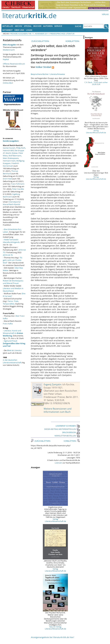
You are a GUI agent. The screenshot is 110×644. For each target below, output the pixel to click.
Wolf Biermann (15, 156)
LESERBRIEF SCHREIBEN (68, 426)
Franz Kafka (8, 324)
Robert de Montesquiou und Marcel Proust (13, 282)
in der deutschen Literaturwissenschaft (12, 361)
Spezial (28, 26)
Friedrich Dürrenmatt (11, 165)
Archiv (19, 26)
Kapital (6, 59)
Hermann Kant (9, 161)
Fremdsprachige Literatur (62, 34)
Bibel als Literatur (14, 350)
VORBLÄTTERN (73, 41)
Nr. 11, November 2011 (39, 34)
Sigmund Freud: (14, 343)
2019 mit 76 (8, 255)
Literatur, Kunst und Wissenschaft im (13, 333)
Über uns (19, 30)
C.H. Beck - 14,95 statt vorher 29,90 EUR (96, 83)
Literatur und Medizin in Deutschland (13, 290)
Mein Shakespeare (11, 158)
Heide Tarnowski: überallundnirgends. (11, 241)
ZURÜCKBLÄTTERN (40, 41)
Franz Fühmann (18, 184)
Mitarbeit (7, 30)
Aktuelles (8, 26)
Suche (78, 26)
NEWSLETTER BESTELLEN (67, 436)
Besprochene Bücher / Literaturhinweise (48, 74)
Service (58, 26)
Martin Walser (12, 153)
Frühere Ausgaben (19, 34)
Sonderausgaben (11, 141)
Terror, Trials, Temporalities (11, 302)
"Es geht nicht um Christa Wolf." (13, 260)
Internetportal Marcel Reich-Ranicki (12, 203)
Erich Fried (7, 179)
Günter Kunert (9, 148)
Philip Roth (21, 148)
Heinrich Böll (8, 150)
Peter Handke (18, 189)
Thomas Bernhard (10, 172)
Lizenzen (58, 463)
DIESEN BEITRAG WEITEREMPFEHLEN (62, 429)
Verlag (105, 14)
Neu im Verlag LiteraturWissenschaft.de (55, 628)
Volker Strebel (43, 67)
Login (29, 30)
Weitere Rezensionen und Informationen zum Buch (58, 410)
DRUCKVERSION (71, 432)
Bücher (37, 26)
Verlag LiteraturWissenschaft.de (55, 520)
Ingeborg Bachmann (11, 195)
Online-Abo (8, 83)
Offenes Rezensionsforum (14, 64)
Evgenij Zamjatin (52, 384)
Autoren (48, 26)
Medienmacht (9, 50)
